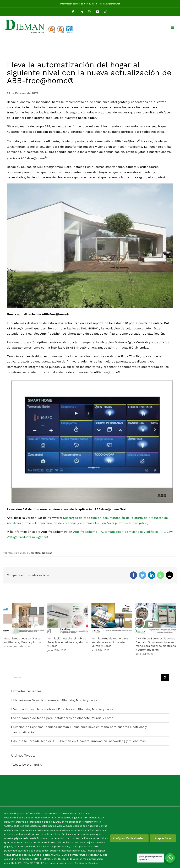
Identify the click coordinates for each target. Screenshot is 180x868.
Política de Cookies (86, 863)
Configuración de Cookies (128, 838)
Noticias (47, 553)
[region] (90, 837)
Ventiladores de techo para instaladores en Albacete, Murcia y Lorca (110, 642)
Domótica (35, 553)
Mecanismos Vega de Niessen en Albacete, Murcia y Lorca (55, 700)
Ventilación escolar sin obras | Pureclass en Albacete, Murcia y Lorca (68, 642)
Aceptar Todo (163, 838)
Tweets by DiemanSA (26, 765)
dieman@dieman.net (110, 4)
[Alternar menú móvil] (173, 27)
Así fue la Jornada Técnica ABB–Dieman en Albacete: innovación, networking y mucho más (79, 741)
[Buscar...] (86, 677)
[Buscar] (165, 677)
